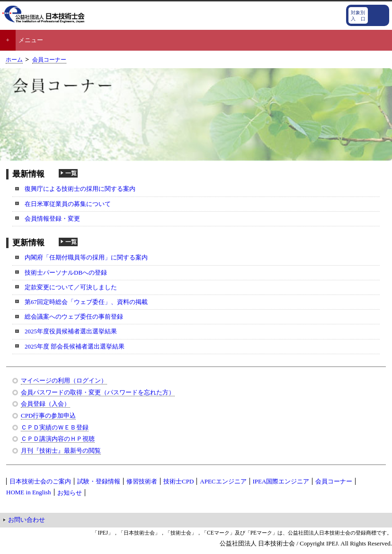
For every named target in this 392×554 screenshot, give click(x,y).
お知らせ (70, 493)
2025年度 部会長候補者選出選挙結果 (75, 346)
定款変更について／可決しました (71, 287)
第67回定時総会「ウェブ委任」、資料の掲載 (86, 302)
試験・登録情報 (99, 481)
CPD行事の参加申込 (48, 415)
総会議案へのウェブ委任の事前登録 (74, 317)
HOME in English (29, 492)
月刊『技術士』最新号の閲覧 (61, 451)
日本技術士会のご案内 (40, 481)
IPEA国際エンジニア (281, 481)
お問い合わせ (27, 520)
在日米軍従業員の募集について (68, 204)
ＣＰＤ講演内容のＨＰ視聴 (58, 439)
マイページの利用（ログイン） (64, 380)
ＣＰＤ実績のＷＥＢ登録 (55, 427)
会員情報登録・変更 (52, 219)
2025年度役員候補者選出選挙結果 (71, 331)
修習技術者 (142, 481)
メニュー (31, 40)
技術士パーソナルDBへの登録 (66, 273)
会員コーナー (49, 60)
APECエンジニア (223, 481)
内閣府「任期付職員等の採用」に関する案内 (86, 257)
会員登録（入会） (45, 404)
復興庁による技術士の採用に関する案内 (80, 189)
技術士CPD (178, 481)
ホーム (14, 60)
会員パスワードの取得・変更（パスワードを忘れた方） (98, 392)
